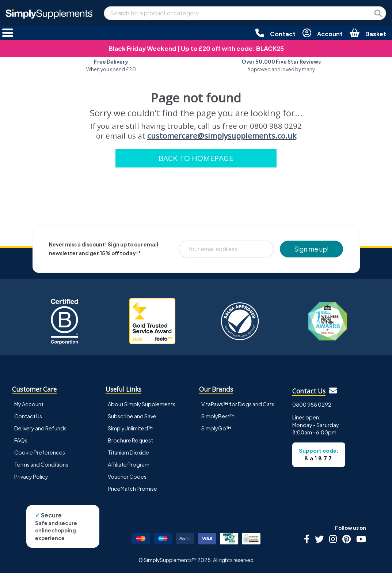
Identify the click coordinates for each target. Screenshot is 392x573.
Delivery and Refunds (40, 428)
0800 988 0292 (312, 404)
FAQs (21, 440)
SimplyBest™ (218, 416)
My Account (29, 404)
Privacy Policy (31, 476)
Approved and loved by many (281, 65)
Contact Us (28, 416)
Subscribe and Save (132, 416)
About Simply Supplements (142, 404)
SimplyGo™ (216, 428)
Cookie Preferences (40, 452)
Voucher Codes (127, 476)
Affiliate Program (129, 464)
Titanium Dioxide (128, 452)
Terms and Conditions (41, 464)
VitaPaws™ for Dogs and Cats (238, 404)
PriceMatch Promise (132, 489)
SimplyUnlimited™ (130, 428)
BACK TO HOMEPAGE (196, 158)
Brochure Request (130, 440)
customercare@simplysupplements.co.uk (222, 136)
